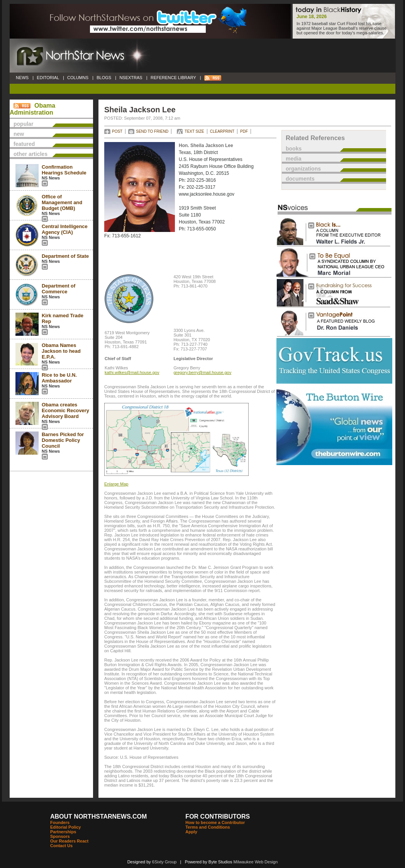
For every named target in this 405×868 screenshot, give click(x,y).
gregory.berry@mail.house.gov (202, 372)
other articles (31, 154)
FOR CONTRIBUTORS (218, 816)
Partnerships (63, 832)
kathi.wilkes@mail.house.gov (132, 372)
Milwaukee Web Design (256, 862)
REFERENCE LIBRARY (173, 78)
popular (23, 124)
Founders (60, 822)
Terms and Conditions (208, 827)
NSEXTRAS (131, 78)
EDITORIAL (48, 78)
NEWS (22, 78)
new (19, 134)
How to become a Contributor (215, 822)
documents (300, 179)
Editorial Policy (65, 827)
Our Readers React (69, 841)
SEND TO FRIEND (152, 131)
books (294, 149)
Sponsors (60, 836)
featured (24, 144)
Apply (191, 832)
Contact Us (61, 846)
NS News (51, 178)
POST (117, 131)
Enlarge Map (116, 484)
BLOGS (104, 78)
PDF (244, 131)
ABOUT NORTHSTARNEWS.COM (98, 816)
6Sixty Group (164, 862)
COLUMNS (78, 78)
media (293, 159)
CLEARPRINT (222, 131)
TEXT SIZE (194, 131)
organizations (303, 169)
